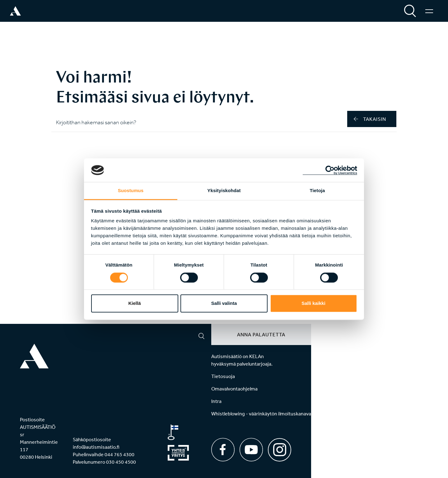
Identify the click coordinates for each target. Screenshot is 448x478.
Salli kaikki (313, 303)
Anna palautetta (261, 334)
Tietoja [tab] (317, 191)
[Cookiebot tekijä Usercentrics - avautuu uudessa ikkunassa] (330, 170)
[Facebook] (223, 450)
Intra (216, 401)
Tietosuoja (223, 376)
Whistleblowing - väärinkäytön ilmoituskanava (261, 414)
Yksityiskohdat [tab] (224, 191)
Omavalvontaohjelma (234, 389)
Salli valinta (224, 303)
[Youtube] (251, 450)
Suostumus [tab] (131, 191)
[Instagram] (280, 448)
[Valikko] (429, 11)
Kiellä (134, 303)
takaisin (370, 119)
